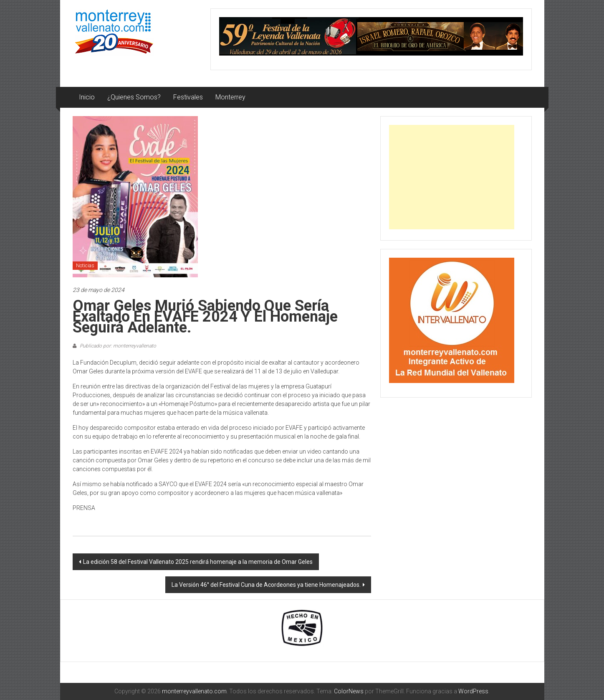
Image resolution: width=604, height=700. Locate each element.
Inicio (87, 97)
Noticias (85, 266)
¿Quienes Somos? (134, 97)
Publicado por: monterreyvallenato (117, 346)
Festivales (188, 97)
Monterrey (230, 97)
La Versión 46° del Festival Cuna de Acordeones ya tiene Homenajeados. (266, 585)
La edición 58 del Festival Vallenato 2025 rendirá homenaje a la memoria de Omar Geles (198, 562)
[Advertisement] (452, 177)
